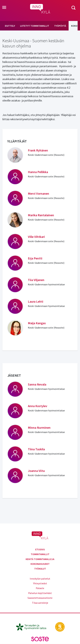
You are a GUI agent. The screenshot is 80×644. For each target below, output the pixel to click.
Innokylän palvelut (40, 579)
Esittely (10, 26)
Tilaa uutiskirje (40, 603)
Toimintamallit (40, 554)
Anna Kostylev (38, 406)
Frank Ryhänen (38, 150)
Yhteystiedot (40, 583)
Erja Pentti (35, 258)
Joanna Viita (36, 471)
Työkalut (40, 569)
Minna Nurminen (39, 428)
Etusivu (40, 549)
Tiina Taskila (36, 449)
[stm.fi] (60, 627)
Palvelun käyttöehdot (40, 593)
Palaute (40, 588)
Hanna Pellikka (38, 172)
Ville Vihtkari (36, 237)
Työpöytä (60, 26)
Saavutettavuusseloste (40, 598)
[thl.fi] (33, 627)
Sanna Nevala (37, 384)
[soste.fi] (40, 639)
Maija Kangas (37, 323)
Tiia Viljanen (36, 280)
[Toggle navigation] (4, 8)
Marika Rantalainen (41, 215)
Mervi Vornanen (38, 193)
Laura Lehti (36, 301)
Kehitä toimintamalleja (40, 559)
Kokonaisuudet (40, 564)
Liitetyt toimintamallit (35, 26)
